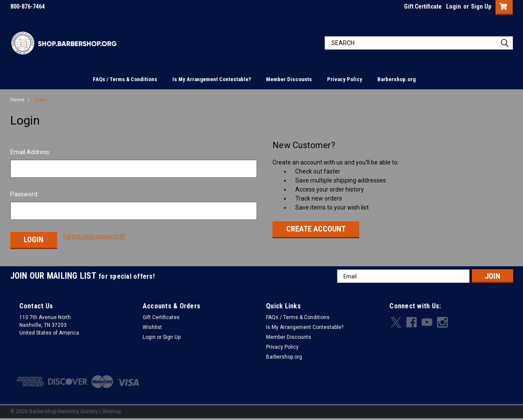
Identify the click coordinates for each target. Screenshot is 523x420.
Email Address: (31, 152)
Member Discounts (289, 79)
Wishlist (152, 327)
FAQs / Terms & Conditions (125, 79)
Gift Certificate (423, 6)
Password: (24, 194)
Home (17, 100)
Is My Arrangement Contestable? (212, 79)
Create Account (316, 229)
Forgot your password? (94, 236)
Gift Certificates (161, 317)
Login (454, 6)
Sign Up (481, 6)
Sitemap (112, 411)
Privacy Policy (345, 79)
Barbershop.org (396, 79)
